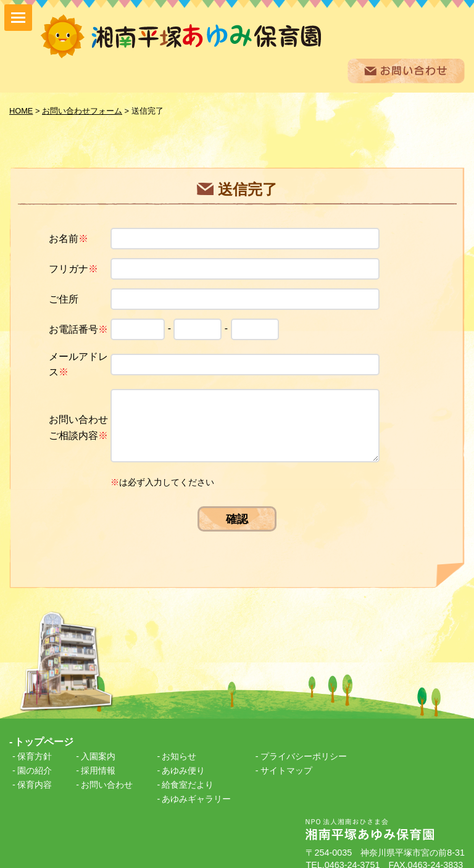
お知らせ (179, 747)
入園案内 (98, 747)
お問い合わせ (107, 775)
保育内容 (35, 775)
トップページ (44, 732)
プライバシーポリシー (304, 747)
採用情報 (98, 761)
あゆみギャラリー (196, 790)
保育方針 (35, 747)
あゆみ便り (183, 761)
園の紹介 (35, 761)
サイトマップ (286, 761)
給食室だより (188, 775)
